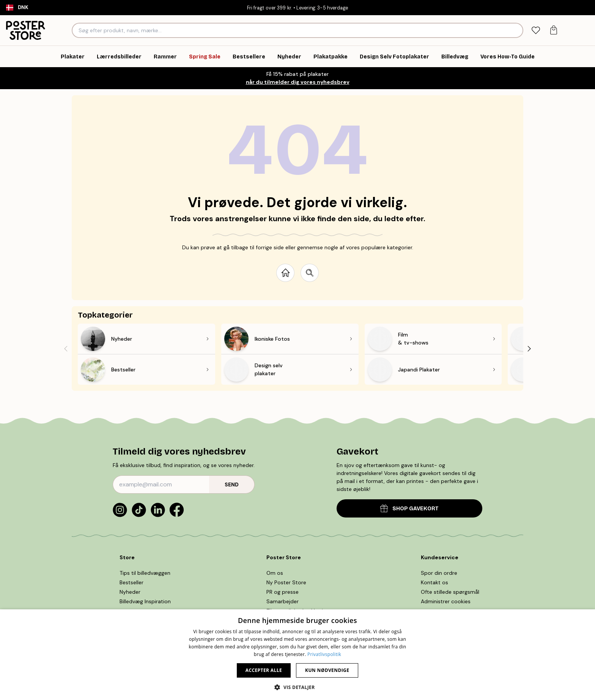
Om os (275, 573)
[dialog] (297, 655)
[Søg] (516, 30)
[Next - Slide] (529, 348)
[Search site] (310, 273)
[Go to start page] (285, 273)
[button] (297, 687)
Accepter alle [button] (264, 670)
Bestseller (131, 582)
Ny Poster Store (286, 582)
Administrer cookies (446, 601)
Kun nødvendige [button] (327, 670)
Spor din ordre (439, 573)
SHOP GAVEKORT (409, 508)
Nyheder (130, 592)
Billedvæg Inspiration (145, 601)
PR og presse (283, 592)
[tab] (536, 31)
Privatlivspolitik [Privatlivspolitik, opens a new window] (324, 654)
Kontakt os (434, 582)
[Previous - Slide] (66, 348)
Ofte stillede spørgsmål (450, 592)
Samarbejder (283, 601)
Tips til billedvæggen (145, 573)
